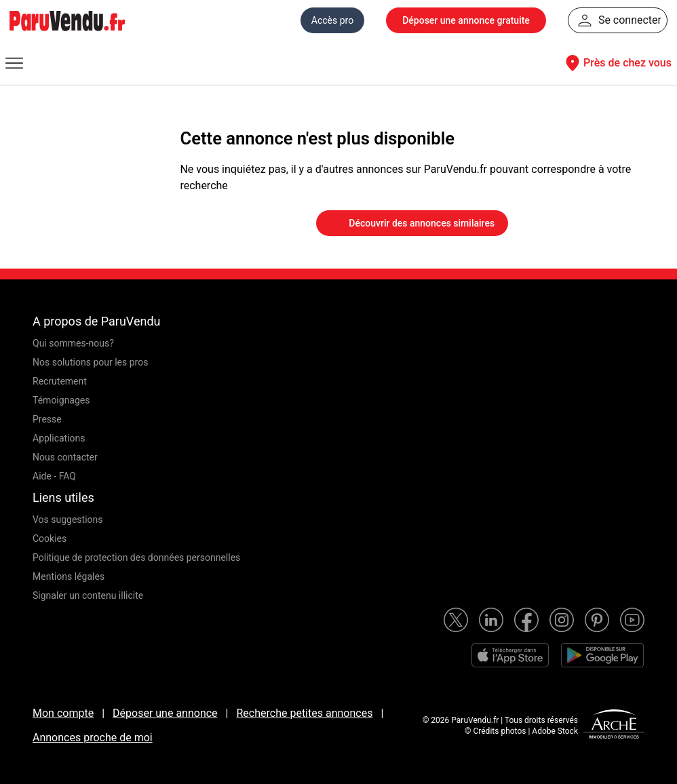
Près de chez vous (617, 63)
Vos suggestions (68, 520)
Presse (47, 419)
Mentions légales (69, 576)
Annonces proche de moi (93, 738)
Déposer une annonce (165, 713)
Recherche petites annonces (304, 713)
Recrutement (60, 381)
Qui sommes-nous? (73, 343)
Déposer (466, 20)
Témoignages (61, 400)
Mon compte (63, 713)
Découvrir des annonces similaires (412, 223)
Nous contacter (65, 457)
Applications (59, 438)
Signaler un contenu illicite (88, 595)
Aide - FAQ (54, 476)
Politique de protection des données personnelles (136, 557)
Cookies (50, 538)
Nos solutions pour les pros (90, 362)
